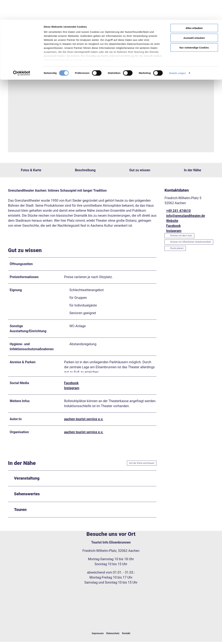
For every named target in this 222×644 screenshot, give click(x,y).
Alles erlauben (194, 8)
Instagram (72, 390)
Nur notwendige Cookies (194, 28)
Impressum (98, 635)
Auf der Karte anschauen (142, 465)
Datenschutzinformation (98, 40)
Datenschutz (113, 635)
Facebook (71, 385)
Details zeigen (177, 53)
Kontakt (126, 635)
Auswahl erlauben (194, 18)
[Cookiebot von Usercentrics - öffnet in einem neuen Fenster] (22, 53)
